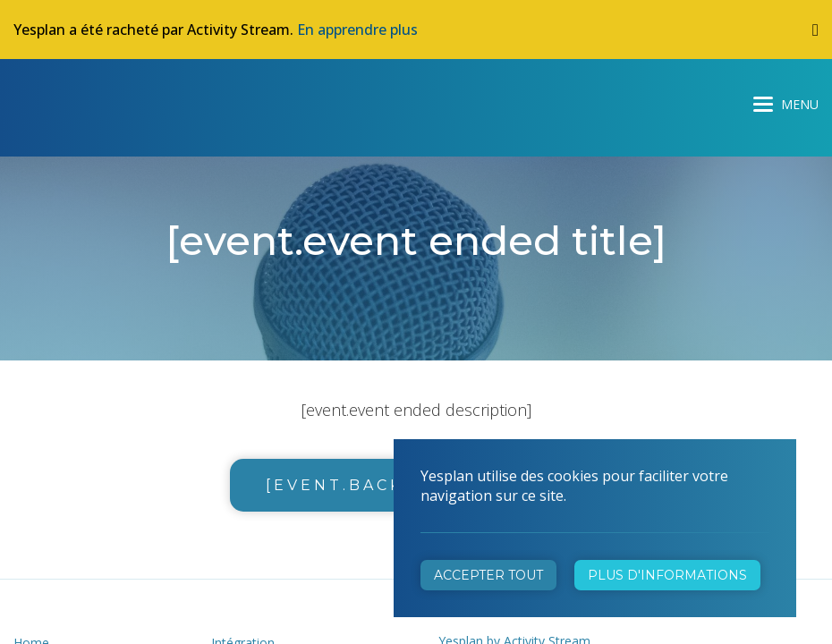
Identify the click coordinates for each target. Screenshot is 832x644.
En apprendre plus (357, 30)
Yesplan (81, 100)
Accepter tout (488, 575)
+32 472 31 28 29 (503, 412)
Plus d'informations (667, 575)
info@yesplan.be (499, 437)
